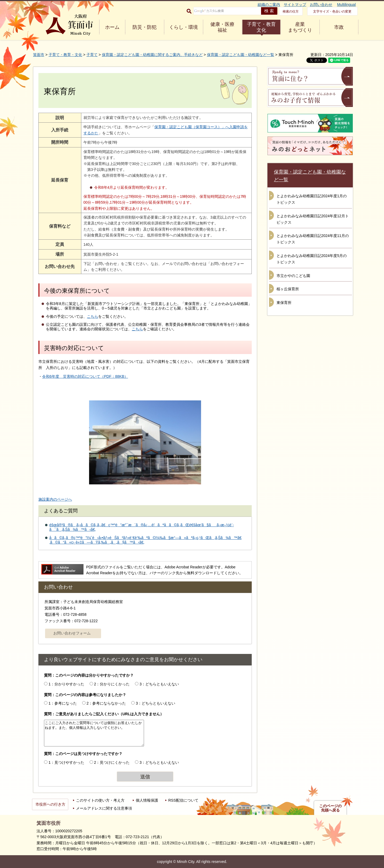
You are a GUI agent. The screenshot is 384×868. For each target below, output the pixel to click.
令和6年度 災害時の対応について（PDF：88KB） (85, 376)
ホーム (112, 27)
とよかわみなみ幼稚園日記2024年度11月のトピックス (313, 239)
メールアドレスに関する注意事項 (104, 808)
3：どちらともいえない (159, 684)
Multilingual (346, 5)
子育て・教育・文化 (65, 55)
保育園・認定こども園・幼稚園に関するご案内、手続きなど (152, 55)
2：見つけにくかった (112, 762)
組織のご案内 (269, 5)
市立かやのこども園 (293, 276)
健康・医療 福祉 (222, 27)
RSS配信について (183, 800)
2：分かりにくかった (112, 684)
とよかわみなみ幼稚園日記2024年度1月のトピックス (312, 199)
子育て (92, 55)
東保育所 (284, 303)
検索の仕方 (291, 11)
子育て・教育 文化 (261, 27)
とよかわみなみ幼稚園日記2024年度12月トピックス (313, 219)
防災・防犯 (145, 27)
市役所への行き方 (50, 804)
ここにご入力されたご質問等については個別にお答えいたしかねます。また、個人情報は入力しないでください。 (94, 733)
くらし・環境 (183, 27)
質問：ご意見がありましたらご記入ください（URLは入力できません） (104, 714)
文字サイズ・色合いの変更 (332, 11)
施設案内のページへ (55, 499)
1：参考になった (63, 703)
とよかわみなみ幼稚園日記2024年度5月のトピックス (312, 259)
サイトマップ (295, 5)
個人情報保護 (147, 800)
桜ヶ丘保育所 (288, 289)
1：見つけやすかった (66, 762)
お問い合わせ (321, 5)
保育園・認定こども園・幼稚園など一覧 (241, 55)
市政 (339, 27)
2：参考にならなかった (106, 703)
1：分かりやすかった (66, 684)
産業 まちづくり (300, 27)
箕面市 (39, 55)
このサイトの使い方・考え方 (100, 800)
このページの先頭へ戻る (330, 808)
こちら (93, 316)
